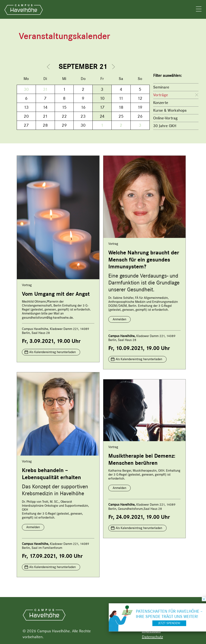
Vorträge (161, 95)
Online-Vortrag (165, 118)
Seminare (161, 87)
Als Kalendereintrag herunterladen (52, 352)
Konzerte (161, 103)
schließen (204, 599)
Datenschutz (152, 637)
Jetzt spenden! (169, 623)
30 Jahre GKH (165, 126)
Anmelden (119, 319)
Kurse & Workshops (170, 110)
